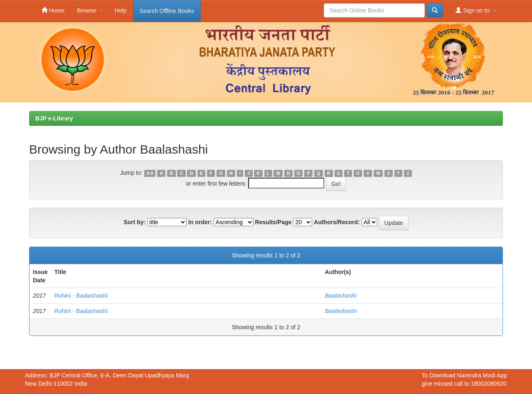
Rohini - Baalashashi (81, 296)
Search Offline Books (167, 11)
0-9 (150, 173)
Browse (90, 10)
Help (121, 10)
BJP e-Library (54, 118)
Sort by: (134, 222)
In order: (200, 222)
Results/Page (273, 222)
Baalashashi (341, 296)
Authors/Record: (337, 222)
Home (53, 10)
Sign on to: (476, 10)
